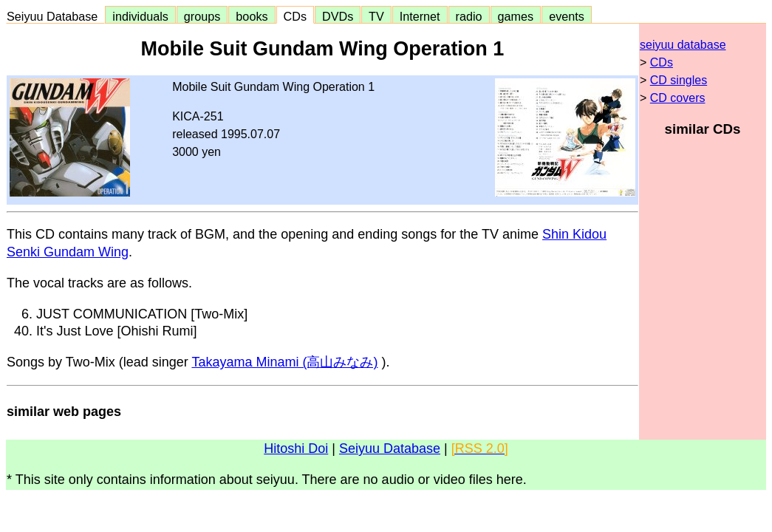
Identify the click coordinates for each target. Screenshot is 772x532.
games (516, 16)
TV (376, 16)
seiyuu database (683, 45)
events (567, 16)
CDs (295, 16)
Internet (420, 16)
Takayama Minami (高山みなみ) (284, 362)
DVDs (338, 16)
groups (202, 16)
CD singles (679, 80)
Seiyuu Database (55, 16)
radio (469, 16)
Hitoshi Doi (296, 449)
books (252, 16)
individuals (140, 16)
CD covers (678, 98)
